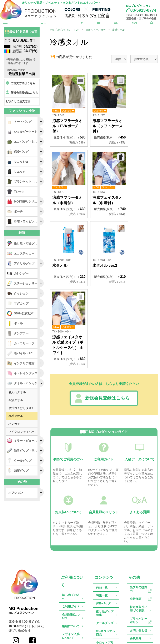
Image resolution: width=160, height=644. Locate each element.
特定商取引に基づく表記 (139, 558)
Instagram (17, 591)
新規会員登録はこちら (101, 348)
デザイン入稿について (71, 585)
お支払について (71, 597)
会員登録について (71, 565)
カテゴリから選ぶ (22, 26)
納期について (71, 575)
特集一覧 (102, 544)
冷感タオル (118, 37)
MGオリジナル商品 (106, 582)
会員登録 (82, 25)
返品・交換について (71, 608)
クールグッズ (105, 572)
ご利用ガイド (116, 25)
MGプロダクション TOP (65, 37)
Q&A (65, 618)
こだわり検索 (56, 26)
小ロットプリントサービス (105, 594)
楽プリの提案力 (139, 538)
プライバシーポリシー (139, 570)
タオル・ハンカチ (96, 37)
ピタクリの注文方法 (18, 109)
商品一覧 (102, 536)
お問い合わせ (134, 25)
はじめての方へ (71, 546)
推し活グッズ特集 (105, 562)
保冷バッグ (103, 553)
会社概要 (136, 548)
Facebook (33, 591)
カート (98, 25)
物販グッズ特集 (105, 605)
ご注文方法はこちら (21, 91)
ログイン (152, 25)
